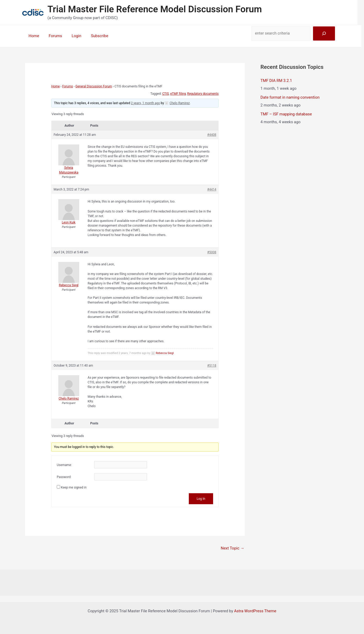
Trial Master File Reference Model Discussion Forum (155, 9)
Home (33, 36)
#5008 (212, 252)
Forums (53, 36)
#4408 (212, 135)
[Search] (324, 33)
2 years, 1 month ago (146, 103)
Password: (64, 477)
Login (72, 36)
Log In (201, 499)
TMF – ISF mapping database (286, 114)
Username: (64, 465)
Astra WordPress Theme (255, 611)
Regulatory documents (203, 94)
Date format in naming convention (290, 97)
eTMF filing (178, 94)
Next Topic (232, 548)
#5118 (212, 366)
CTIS (165, 94)
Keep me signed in (74, 487)
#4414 (212, 189)
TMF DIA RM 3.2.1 (276, 81)
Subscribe (93, 36)
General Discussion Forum (94, 86)
